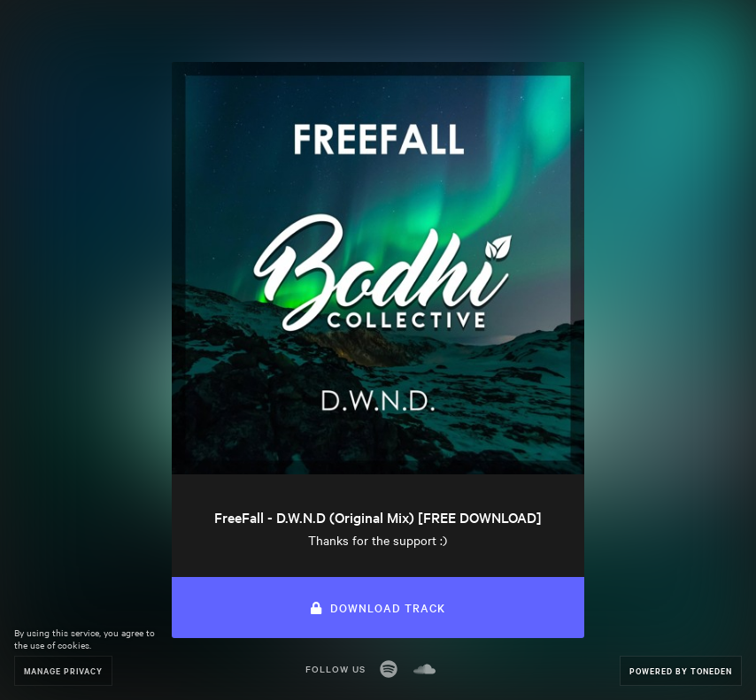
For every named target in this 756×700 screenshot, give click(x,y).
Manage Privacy (63, 670)
